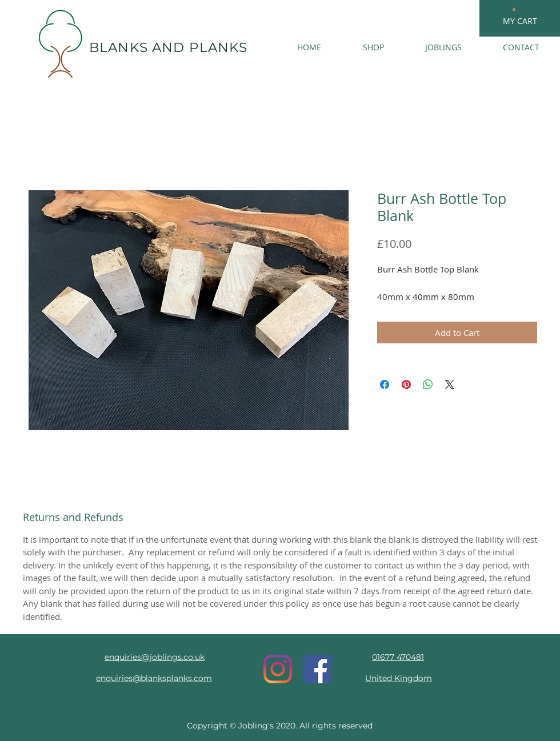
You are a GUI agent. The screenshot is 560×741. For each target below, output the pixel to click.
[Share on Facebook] (385, 384)
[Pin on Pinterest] (406, 384)
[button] (514, 9)
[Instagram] (278, 669)
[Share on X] (450, 384)
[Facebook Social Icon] (317, 669)
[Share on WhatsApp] (428, 384)
